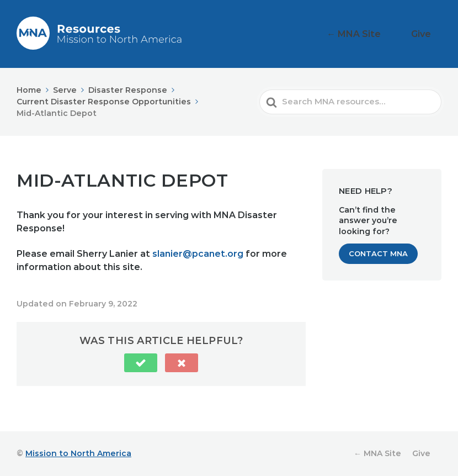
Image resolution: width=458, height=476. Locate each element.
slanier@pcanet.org (198, 254)
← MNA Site (375, 34)
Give (427, 34)
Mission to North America (78, 453)
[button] (141, 363)
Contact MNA (378, 253)
